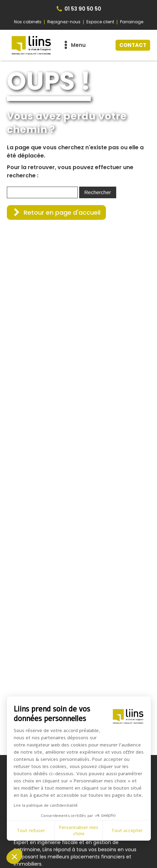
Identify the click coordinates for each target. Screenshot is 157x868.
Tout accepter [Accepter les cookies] (127, 831)
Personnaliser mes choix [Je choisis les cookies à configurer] (79, 831)
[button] (56, 212)
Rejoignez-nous (64, 22)
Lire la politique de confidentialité (46, 805)
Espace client (100, 22)
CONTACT (133, 45)
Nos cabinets (28, 22)
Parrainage (132, 22)
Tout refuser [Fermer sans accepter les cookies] (31, 831)
